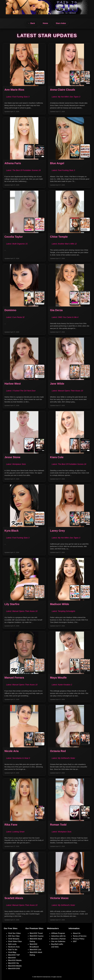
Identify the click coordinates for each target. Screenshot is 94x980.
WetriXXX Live (35, 950)
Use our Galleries (58, 941)
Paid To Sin (13, 950)
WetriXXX (12, 958)
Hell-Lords (12, 944)
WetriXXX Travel (36, 933)
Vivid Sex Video (14, 933)
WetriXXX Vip (13, 963)
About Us (77, 933)
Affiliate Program (58, 933)
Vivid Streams (14, 939)
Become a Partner (58, 939)
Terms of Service (80, 936)
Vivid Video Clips (15, 941)
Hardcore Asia (14, 947)
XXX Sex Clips (14, 936)
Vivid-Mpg (12, 952)
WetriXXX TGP (14, 955)
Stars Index (61, 23)
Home (45, 23)
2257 (75, 941)
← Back (32, 23)
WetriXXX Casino (37, 936)
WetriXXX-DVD (14, 969)
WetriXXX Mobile (15, 960)
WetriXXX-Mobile (15, 966)
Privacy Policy (79, 939)
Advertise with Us (58, 936)
